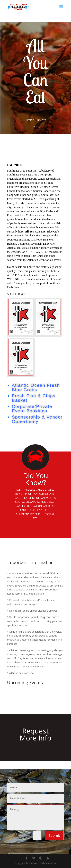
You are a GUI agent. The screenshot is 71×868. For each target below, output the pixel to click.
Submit (54, 835)
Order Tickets (35, 120)
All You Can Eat (35, 71)
